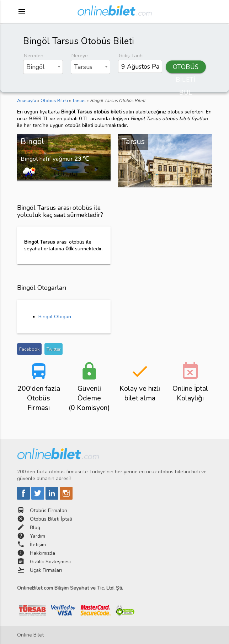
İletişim (38, 545)
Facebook (29, 349)
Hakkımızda (42, 553)
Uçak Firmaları (46, 570)
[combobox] (43, 67)
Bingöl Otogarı (55, 317)
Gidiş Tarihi (131, 56)
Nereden (34, 56)
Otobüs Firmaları (49, 510)
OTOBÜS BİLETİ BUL (186, 68)
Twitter (54, 349)
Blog (35, 528)
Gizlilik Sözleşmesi (50, 562)
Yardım (38, 536)
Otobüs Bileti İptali (51, 519)
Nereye (80, 56)
